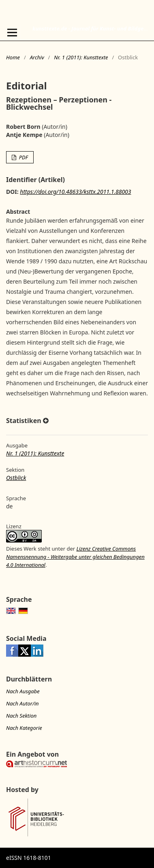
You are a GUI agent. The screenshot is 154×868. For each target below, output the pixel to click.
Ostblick (16, 478)
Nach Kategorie (24, 728)
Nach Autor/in (22, 703)
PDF (23, 157)
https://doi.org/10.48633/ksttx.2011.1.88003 (75, 192)
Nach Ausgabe (23, 691)
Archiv (37, 57)
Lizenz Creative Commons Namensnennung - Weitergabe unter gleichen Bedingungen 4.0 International (75, 557)
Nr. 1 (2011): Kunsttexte (81, 57)
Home (13, 57)
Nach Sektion (21, 716)
